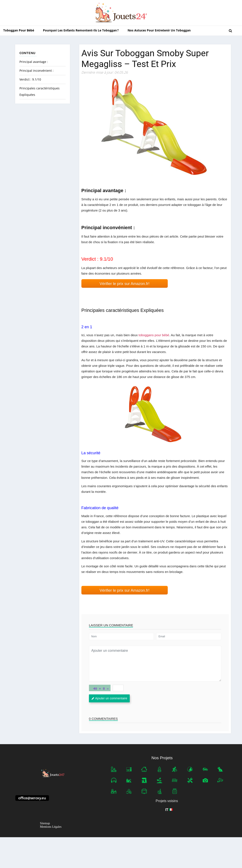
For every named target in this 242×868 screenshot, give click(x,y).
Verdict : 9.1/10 (30, 79)
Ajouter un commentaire (109, 698)
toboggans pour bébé (154, 335)
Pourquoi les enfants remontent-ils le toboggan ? (81, 30)
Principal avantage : (34, 62)
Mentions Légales (51, 827)
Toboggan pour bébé (19, 30)
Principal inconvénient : (36, 71)
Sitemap (45, 823)
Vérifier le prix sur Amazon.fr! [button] (124, 284)
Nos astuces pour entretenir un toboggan (159, 30)
